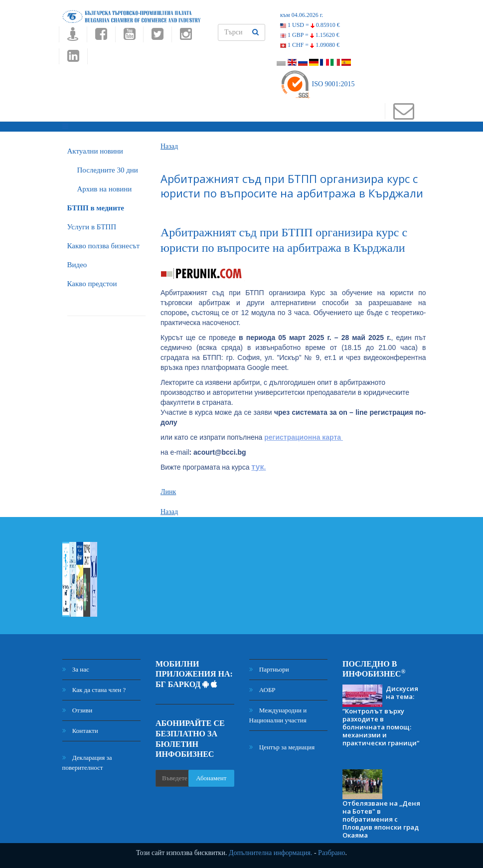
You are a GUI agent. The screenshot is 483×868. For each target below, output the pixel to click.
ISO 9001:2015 (317, 84)
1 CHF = (310, 45)
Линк (168, 492)
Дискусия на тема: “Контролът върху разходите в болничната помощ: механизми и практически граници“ (381, 716)
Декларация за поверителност (87, 763)
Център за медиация (282, 747)
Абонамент (211, 778)
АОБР (262, 690)
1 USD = (310, 25)
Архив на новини (105, 189)
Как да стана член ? (94, 690)
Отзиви (78, 710)
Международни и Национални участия (278, 715)
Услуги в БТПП (92, 227)
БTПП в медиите (96, 208)
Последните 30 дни (108, 170)
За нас (76, 669)
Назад (169, 146)
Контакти (80, 731)
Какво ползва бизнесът (104, 246)
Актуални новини (95, 151)
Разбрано (331, 853)
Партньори (269, 669)
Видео (77, 265)
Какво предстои (92, 284)
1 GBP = (310, 35)
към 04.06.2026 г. (302, 15)
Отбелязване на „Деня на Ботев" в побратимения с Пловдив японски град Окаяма (381, 819)
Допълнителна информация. (271, 853)
